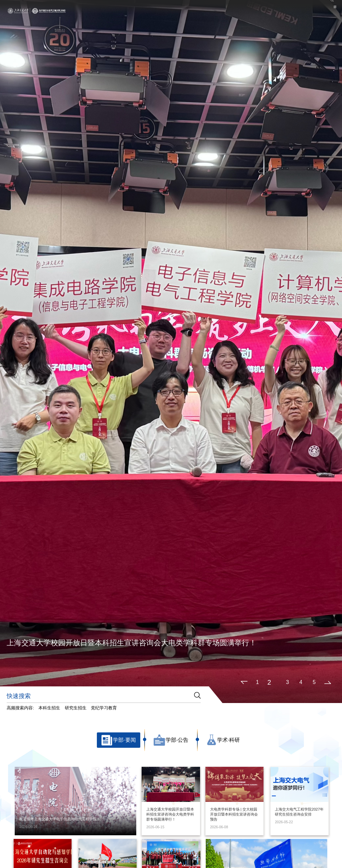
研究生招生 (76, 708)
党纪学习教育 (104, 708)
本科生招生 (49, 708)
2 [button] (269, 682)
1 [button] (257, 682)
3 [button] (287, 682)
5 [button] (314, 682)
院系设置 (304, 3)
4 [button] (301, 682)
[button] (244, 682)
